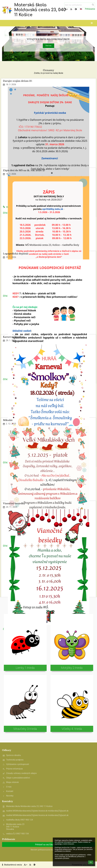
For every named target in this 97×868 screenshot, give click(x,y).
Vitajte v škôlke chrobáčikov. (49, 39)
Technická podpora (15, 760)
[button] (81, 9)
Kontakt (10, 791)
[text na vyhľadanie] (80, 5)
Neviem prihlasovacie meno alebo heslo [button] (49, 850)
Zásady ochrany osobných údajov (21, 773)
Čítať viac (49, 46)
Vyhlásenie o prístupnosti (18, 764)
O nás (9, 787)
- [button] (71, 9)
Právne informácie (14, 769)
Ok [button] (91, 862)
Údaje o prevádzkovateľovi (18, 778)
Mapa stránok (12, 782)
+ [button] (66, 9)
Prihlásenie (90, 9)
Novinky (10, 796)
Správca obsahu (14, 755)
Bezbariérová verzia (12, 865)
